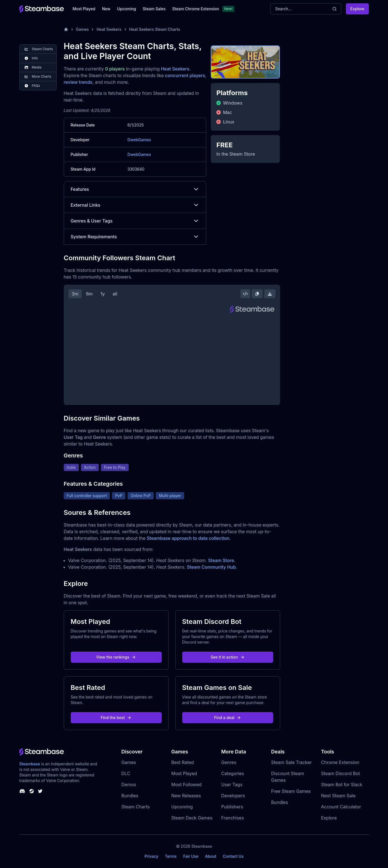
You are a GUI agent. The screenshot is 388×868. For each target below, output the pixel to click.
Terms (171, 856)
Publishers (232, 807)
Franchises (233, 818)
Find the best (116, 718)
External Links (135, 205)
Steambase (30, 764)
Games (83, 29)
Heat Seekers (109, 29)
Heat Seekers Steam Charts (155, 29)
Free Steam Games (291, 791)
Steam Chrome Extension (196, 9)
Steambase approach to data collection (188, 538)
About (211, 856)
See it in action (227, 657)
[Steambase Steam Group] (32, 791)
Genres (229, 762)
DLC (126, 773)
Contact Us (233, 856)
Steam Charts (136, 807)
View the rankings (116, 657)
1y (103, 294)
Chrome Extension (340, 762)
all (115, 294)
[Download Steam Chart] (270, 294)
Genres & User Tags (135, 221)
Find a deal (228, 718)
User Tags (232, 785)
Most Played (84, 9)
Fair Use (191, 856)
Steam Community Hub (211, 567)
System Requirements (135, 237)
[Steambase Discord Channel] (22, 791)
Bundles (130, 796)
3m (75, 294)
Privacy (151, 856)
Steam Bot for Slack (342, 785)
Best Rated (183, 762)
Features (135, 189)
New (106, 9)
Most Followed (187, 785)
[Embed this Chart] (245, 294)
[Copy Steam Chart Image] (257, 294)
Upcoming (127, 9)
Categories (233, 773)
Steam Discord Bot (341, 773)
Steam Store (221, 560)
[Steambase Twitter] (40, 791)
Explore (357, 9)
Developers (233, 796)
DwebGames (139, 140)
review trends (78, 82)
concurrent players (185, 75)
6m (89, 294)
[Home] (66, 29)
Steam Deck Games (192, 818)
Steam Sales (154, 9)
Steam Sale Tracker (292, 762)
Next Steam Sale (338, 796)
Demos (129, 785)
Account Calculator (341, 807)
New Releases (186, 796)
